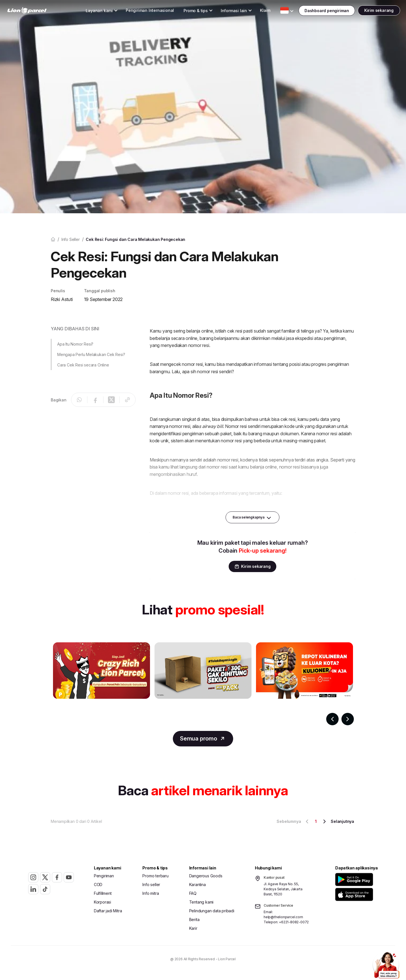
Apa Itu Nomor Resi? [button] (75, 344)
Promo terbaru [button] (155, 878)
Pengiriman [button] (104, 878)
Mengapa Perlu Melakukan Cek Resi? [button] (91, 354)
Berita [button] (194, 921)
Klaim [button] (254, 11)
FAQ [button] (193, 895)
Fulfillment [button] (103, 895)
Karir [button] (193, 930)
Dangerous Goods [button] (206, 878)
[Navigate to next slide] (348, 719)
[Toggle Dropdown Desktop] (88, 11)
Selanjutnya (338, 823)
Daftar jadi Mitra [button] (108, 913)
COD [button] (98, 886)
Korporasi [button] (102, 904)
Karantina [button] (198, 886)
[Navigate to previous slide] (332, 719)
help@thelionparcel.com (283, 919)
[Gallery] (203, 684)
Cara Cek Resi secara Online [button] (83, 365)
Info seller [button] (151, 886)
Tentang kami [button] (201, 904)
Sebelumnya (294, 823)
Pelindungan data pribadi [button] (212, 913)
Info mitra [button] (151, 895)
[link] (38, 11)
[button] (355, 881)
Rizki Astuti (62, 299)
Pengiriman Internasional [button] (139, 11)
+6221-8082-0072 (294, 924)
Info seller (71, 239)
